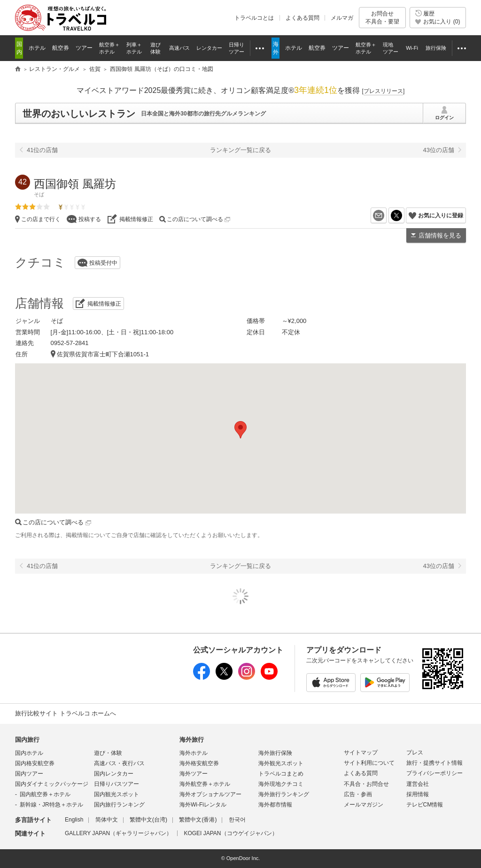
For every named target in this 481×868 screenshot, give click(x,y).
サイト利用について (369, 763)
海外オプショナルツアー (210, 794)
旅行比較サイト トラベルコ (18, 69)
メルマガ (342, 18)
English (74, 820)
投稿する (90, 219)
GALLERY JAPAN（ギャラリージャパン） (118, 833)
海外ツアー (194, 774)
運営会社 (418, 784)
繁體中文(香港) (198, 820)
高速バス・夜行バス (119, 763)
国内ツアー (29, 774)
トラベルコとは (254, 18)
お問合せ (382, 18)
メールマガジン (364, 805)
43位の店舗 (439, 150)
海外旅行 (192, 740)
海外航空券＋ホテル (205, 784)
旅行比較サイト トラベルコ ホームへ (66, 713)
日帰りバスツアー (116, 784)
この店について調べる (198, 219)
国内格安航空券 (35, 763)
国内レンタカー (114, 774)
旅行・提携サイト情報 (434, 763)
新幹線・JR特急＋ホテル (51, 805)
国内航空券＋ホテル (45, 794)
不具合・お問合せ (366, 784)
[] (384, 91)
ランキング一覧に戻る (240, 150)
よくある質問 (303, 18)
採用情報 (418, 794)
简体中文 (107, 820)
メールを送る (386, 215)
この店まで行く (41, 219)
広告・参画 (358, 794)
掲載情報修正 (136, 219)
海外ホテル (194, 753)
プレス (415, 753)
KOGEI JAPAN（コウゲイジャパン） (230, 833)
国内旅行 (27, 740)
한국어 (237, 820)
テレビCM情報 (425, 805)
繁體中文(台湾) (148, 820)
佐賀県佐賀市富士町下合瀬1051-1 (103, 354)
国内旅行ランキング (119, 805)
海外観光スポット (281, 763)
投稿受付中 (103, 263)
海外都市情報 (275, 805)
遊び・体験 (108, 753)
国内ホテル (29, 753)
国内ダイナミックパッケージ (52, 784)
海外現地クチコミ (281, 784)
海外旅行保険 (275, 753)
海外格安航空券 (199, 763)
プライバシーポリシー (434, 773)
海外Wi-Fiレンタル (203, 805)
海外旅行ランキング (284, 794)
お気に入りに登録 (441, 215)
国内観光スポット (116, 794)
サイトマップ (361, 753)
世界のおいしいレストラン (79, 114)
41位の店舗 (42, 150)
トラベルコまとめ (281, 774)
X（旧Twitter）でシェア (404, 215)
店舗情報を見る (440, 235)
